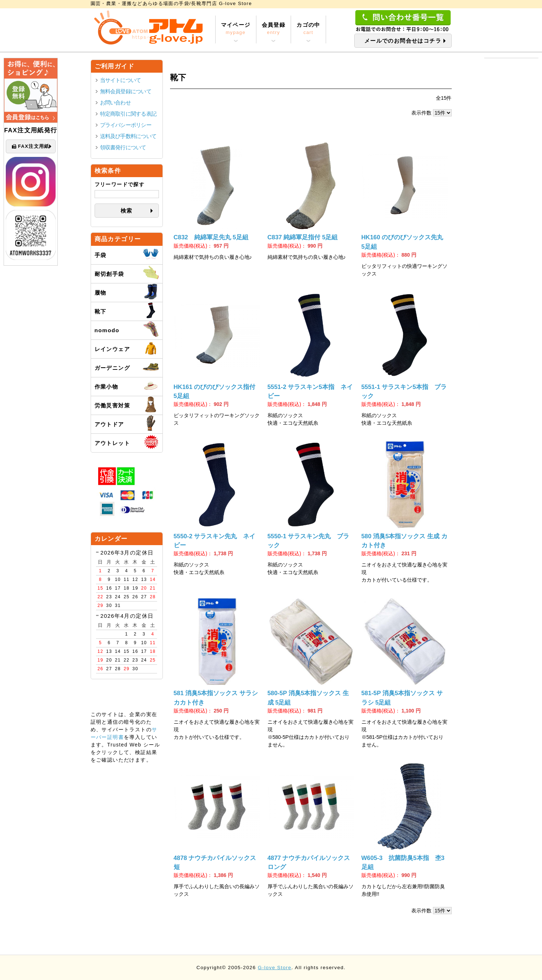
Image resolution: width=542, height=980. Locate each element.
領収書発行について (123, 147)
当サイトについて (121, 80)
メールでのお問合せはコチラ (403, 41)
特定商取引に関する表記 (128, 114)
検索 (127, 211)
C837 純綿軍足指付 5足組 (303, 237)
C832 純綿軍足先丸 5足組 (211, 237)
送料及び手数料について (128, 136)
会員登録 (274, 29)
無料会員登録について (126, 91)
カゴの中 (308, 29)
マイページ (236, 29)
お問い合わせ (115, 102)
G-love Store (275, 968)
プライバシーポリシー (126, 125)
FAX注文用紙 (31, 147)
